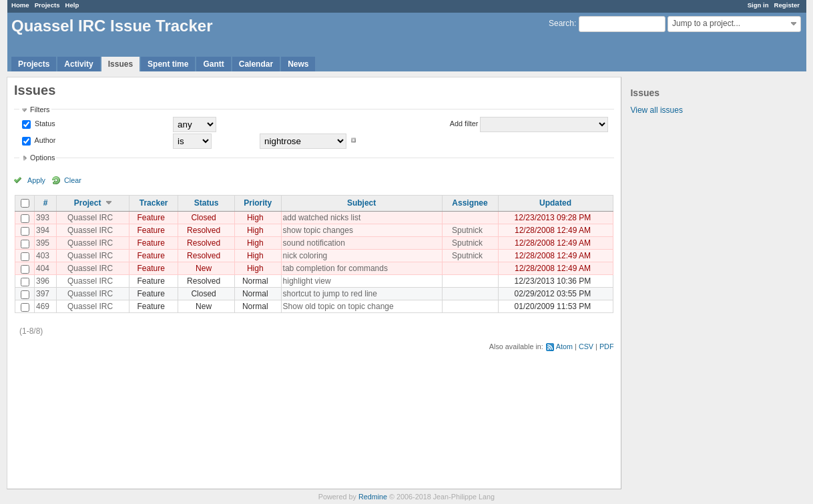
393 (43, 218)
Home (20, 5)
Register (787, 5)
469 (43, 306)
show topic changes (318, 230)
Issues (120, 64)
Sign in (758, 5)
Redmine (373, 497)
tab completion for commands (335, 268)
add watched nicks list (322, 218)
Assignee (470, 203)
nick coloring (305, 256)
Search (561, 23)
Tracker (154, 203)
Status (44, 123)
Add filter (464, 123)
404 (43, 268)
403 (43, 256)
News (298, 64)
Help (72, 5)
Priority (258, 203)
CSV (586, 346)
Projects (47, 5)
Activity (78, 64)
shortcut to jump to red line (330, 294)
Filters (40, 109)
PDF (607, 346)
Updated (555, 203)
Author (44, 140)
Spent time (168, 64)
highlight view (307, 281)
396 (43, 281)
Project (88, 203)
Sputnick (467, 230)
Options (42, 158)
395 (43, 243)
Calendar (256, 64)
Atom (564, 346)
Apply (36, 180)
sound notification (314, 243)
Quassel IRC (90, 218)
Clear (73, 180)
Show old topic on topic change (338, 306)
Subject (361, 203)
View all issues (656, 110)
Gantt (213, 64)
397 (43, 294)
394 (43, 230)
